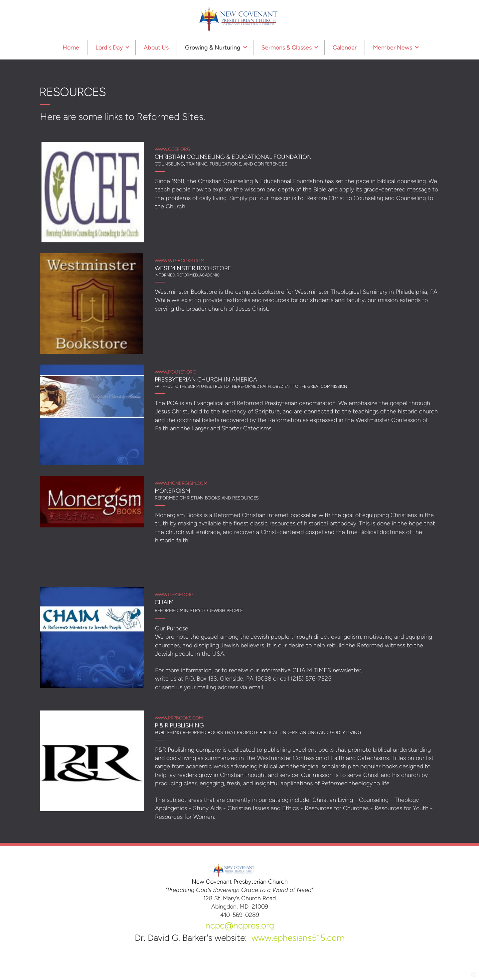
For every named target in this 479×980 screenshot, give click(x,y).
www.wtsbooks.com (180, 261)
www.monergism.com (181, 483)
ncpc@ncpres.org (240, 926)
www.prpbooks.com (179, 718)
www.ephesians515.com (298, 938)
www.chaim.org (174, 595)
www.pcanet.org (175, 372)
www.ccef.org (173, 149)
